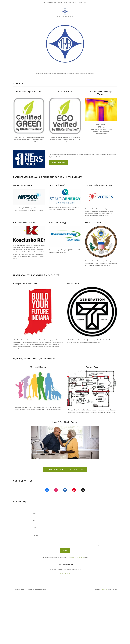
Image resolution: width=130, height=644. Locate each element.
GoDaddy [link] (104, 589)
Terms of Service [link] (81, 557)
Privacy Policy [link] (71, 557)
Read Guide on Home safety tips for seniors (65, 469)
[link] (65, 11)
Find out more (59, 163)
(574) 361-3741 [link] (82, 3)
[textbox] (65, 513)
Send (65, 551)
